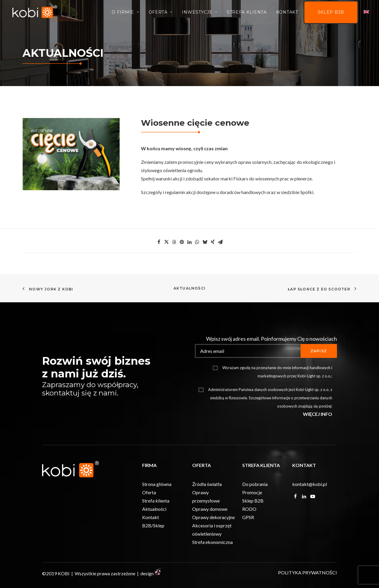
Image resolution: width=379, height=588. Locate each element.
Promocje (252, 492)
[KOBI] (36, 13)
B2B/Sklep (153, 525)
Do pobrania (255, 484)
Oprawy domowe (210, 509)
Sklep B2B (331, 13)
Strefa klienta (156, 500)
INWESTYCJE (200, 13)
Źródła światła (207, 484)
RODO (249, 509)
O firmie (125, 13)
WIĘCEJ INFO (318, 414)
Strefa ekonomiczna (212, 542)
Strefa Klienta (247, 13)
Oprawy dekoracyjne (213, 517)
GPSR (248, 517)
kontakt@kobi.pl (310, 484)
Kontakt (287, 13)
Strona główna (157, 484)
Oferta (161, 13)
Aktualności (189, 288)
